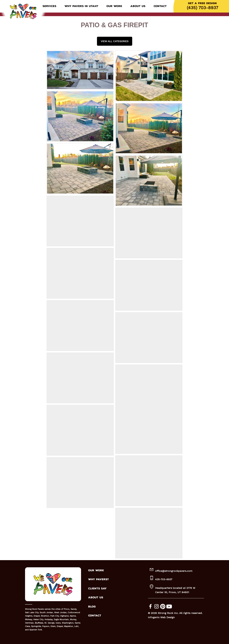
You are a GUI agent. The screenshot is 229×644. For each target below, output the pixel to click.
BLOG (92, 607)
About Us (138, 6)
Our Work (114, 6)
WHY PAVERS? (98, 579)
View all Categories (115, 41)
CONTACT (95, 616)
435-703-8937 (164, 579)
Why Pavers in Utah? (81, 6)
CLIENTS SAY (97, 589)
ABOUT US (96, 598)
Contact (160, 6)
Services (49, 6)
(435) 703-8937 (202, 8)
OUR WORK (96, 570)
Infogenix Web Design (161, 617)
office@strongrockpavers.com (174, 571)
